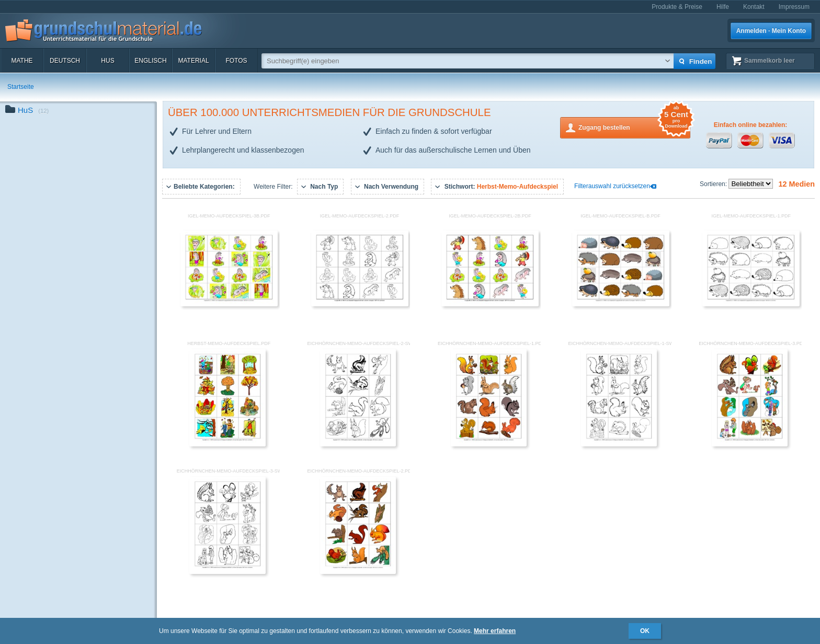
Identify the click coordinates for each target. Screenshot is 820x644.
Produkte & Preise (677, 7)
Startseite (21, 87)
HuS (107, 61)
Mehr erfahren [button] (495, 631)
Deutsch (65, 61)
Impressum (794, 7)
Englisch (150, 61)
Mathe (22, 61)
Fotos (236, 61)
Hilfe (723, 7)
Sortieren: (714, 184)
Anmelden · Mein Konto (771, 31)
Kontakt (754, 7)
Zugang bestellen (634, 127)
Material (193, 61)
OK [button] (645, 631)
